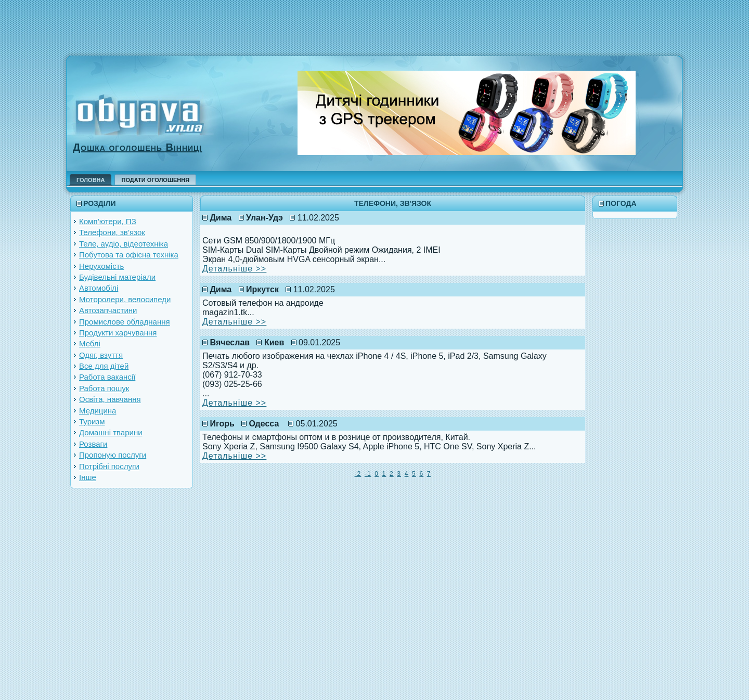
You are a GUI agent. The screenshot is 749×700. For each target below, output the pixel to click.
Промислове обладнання (125, 322)
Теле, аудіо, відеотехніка (124, 244)
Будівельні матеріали (117, 277)
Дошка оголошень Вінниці (137, 147)
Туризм (92, 422)
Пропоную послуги (113, 455)
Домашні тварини (111, 432)
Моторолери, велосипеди (125, 299)
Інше (88, 477)
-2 (358, 474)
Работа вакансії (107, 377)
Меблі (90, 343)
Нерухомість (101, 266)
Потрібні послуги (109, 466)
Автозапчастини (108, 310)
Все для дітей (104, 366)
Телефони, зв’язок (112, 232)
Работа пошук (104, 388)
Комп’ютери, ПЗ (108, 221)
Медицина (98, 411)
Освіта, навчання (110, 399)
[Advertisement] (374, 23)
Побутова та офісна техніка (129, 255)
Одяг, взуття (101, 355)
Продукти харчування (118, 333)
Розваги (93, 444)
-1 (368, 474)
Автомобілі (99, 288)
